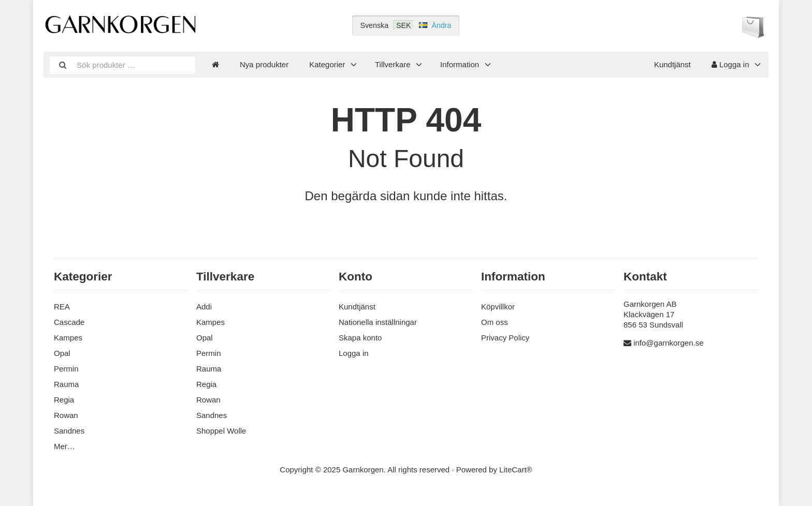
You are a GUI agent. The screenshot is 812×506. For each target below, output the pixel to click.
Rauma (66, 384)
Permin (66, 369)
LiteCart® (516, 470)
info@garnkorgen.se (668, 343)
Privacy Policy (505, 338)
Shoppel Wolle (221, 431)
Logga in (730, 64)
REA (62, 307)
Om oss (495, 322)
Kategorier (327, 64)
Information (460, 64)
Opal (62, 353)
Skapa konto (360, 338)
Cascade (69, 322)
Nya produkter (264, 64)
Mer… (64, 446)
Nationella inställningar (378, 322)
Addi (204, 307)
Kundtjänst (672, 64)
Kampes (68, 338)
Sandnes (69, 431)
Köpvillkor (498, 307)
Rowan (66, 415)
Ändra (442, 25)
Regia (64, 400)
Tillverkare (393, 64)
